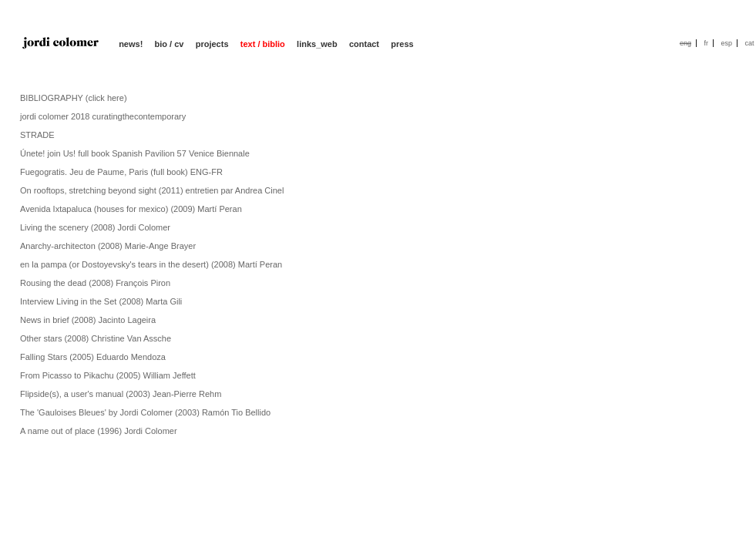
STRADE (37, 135)
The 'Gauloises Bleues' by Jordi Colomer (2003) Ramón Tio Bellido (145, 412)
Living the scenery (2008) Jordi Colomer (95, 227)
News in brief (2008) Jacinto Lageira (88, 320)
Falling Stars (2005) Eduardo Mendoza (93, 357)
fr (706, 43)
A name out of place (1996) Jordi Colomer (99, 431)
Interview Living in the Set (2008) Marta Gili (101, 301)
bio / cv (170, 44)
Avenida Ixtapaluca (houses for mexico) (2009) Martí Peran (131, 209)
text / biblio (263, 44)
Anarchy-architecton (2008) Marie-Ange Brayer (108, 246)
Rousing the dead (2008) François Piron (95, 283)
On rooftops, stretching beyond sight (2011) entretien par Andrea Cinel (152, 190)
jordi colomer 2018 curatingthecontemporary (103, 116)
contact (364, 44)
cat (749, 43)
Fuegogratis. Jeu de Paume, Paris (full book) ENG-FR (121, 172)
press (402, 44)
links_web (317, 44)
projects (212, 44)
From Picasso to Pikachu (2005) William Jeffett (108, 375)
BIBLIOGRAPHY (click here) (74, 98)
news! (131, 44)
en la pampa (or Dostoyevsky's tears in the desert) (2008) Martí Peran (151, 264)
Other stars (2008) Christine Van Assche (96, 338)
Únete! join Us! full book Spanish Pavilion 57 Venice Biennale (135, 153)
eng (685, 43)
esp (726, 43)
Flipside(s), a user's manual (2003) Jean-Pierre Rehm (121, 394)
